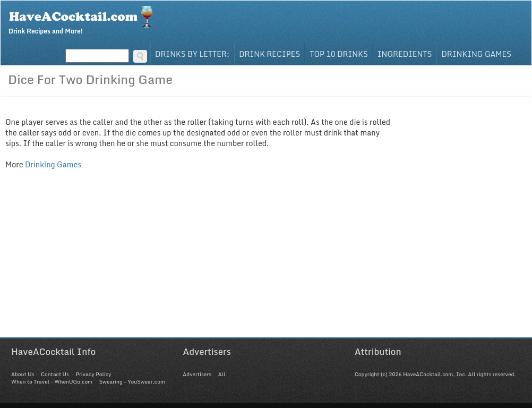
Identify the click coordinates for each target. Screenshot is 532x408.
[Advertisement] (266, 263)
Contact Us (55, 374)
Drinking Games (476, 54)
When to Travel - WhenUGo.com (52, 381)
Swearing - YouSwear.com (132, 381)
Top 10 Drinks (339, 54)
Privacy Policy (93, 374)
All (222, 374)
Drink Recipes (269, 54)
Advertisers (197, 374)
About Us (23, 374)
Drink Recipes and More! (84, 19)
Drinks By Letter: (192, 54)
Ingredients (405, 54)
